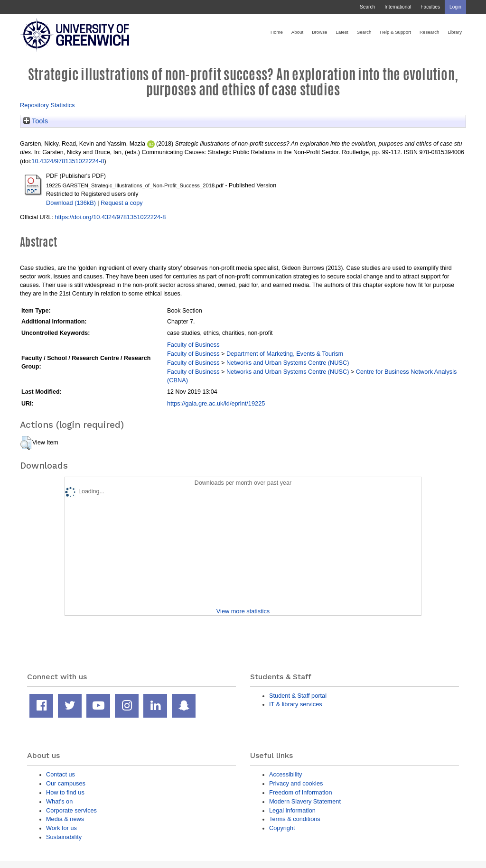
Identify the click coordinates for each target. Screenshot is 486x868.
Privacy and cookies (296, 783)
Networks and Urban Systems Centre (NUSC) (288, 363)
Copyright (282, 828)
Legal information (292, 810)
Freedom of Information (301, 792)
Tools (36, 121)
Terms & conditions (295, 819)
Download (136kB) (71, 203)
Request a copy (122, 203)
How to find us (65, 792)
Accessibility (285, 774)
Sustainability (64, 837)
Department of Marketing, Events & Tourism (285, 354)
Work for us (61, 828)
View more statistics (243, 611)
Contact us (61, 774)
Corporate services (71, 810)
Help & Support (395, 32)
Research (429, 32)
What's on (59, 801)
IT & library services (296, 704)
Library (455, 32)
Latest (342, 32)
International (398, 7)
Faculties (430, 7)
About (297, 32)
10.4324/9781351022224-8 (68, 161)
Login (455, 7)
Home (277, 32)
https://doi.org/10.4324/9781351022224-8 (110, 217)
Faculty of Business (193, 345)
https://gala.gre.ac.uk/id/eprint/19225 (216, 403)
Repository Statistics (47, 105)
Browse (319, 32)
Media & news (65, 819)
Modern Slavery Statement (305, 801)
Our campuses (66, 783)
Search (367, 7)
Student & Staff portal (298, 696)
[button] (26, 443)
